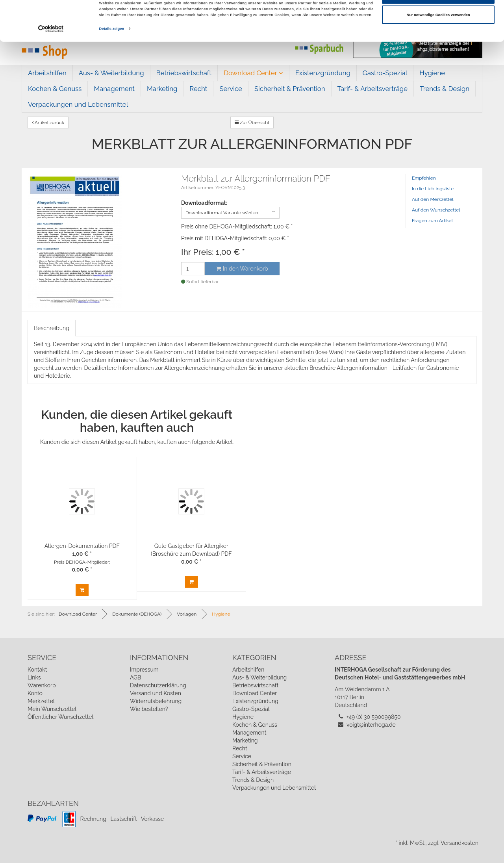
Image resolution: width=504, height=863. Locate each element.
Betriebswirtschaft (184, 73)
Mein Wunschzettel (52, 709)
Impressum (144, 670)
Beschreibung (52, 328)
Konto (35, 693)
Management (114, 89)
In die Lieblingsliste (433, 189)
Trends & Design (445, 89)
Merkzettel (41, 701)
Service (231, 89)
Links (34, 677)
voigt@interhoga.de (371, 725)
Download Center (253, 73)
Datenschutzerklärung (158, 685)
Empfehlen (424, 178)
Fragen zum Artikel (432, 221)
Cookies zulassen (438, 19)
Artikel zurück (48, 122)
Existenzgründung (323, 73)
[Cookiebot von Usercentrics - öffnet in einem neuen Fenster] (51, 53)
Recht (198, 89)
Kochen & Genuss (55, 89)
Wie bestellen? (149, 709)
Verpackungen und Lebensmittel (78, 104)
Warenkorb (42, 685)
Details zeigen (112, 53)
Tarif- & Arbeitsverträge (373, 89)
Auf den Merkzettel (433, 199)
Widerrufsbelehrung (156, 701)
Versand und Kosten (156, 693)
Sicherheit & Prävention (290, 89)
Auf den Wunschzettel (436, 210)
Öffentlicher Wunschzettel (60, 717)
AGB (135, 677)
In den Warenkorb (242, 269)
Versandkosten (460, 843)
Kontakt (37, 670)
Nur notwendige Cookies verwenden (438, 39)
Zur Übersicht (252, 122)
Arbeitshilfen (47, 73)
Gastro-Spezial (385, 73)
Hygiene (432, 73)
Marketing (162, 89)
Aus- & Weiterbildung (111, 73)
